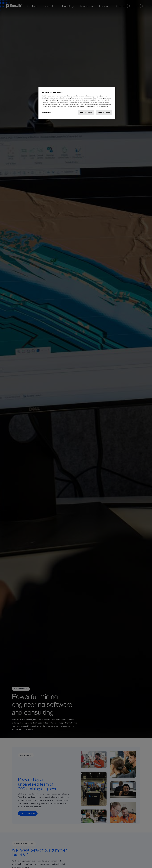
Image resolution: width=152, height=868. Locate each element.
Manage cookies (47, 112)
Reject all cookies (86, 112)
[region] (77, 103)
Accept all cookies (104, 112)
